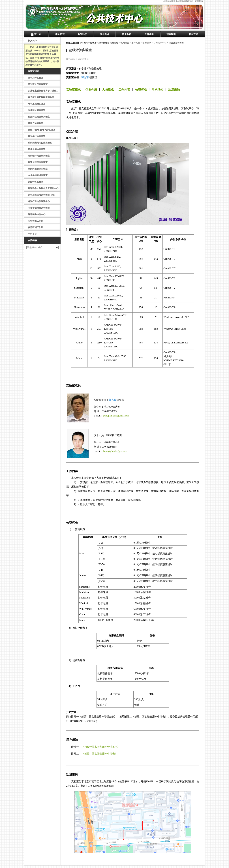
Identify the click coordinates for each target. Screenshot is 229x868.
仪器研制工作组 (36, 227)
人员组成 (108, 90)
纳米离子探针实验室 (38, 84)
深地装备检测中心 (37, 214)
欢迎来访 (174, 90)
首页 (116, 43)
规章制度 (171, 34)
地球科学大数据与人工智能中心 (43, 188)
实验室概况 (73, 90)
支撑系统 (136, 43)
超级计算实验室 (36, 182)
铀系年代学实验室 (37, 136)
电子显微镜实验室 (37, 104)
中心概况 (60, 34)
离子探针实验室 (36, 78)
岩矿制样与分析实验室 (39, 156)
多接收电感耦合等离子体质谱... (43, 91)
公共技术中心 (160, 43)
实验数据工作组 (36, 221)
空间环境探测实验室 (38, 169)
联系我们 (199, 1)
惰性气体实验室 (36, 123)
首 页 (38, 34)
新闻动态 (82, 34)
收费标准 (141, 90)
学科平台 (32, 234)
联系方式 (193, 34)
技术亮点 (104, 34)
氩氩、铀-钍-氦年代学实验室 (42, 130)
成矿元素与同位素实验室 (40, 143)
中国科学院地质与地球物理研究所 (178, 1)
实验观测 (147, 43)
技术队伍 (127, 34)
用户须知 (157, 90)
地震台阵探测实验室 (38, 162)
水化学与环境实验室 (38, 175)
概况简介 (32, 41)
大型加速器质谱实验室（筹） (42, 195)
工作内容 (124, 90)
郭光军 (85, 77)
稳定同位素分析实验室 (39, 117)
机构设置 (125, 43)
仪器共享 (149, 34)
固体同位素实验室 (37, 110)
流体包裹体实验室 (37, 149)
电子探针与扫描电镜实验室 (41, 97)
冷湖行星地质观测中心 (39, 201)
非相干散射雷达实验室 (39, 208)
